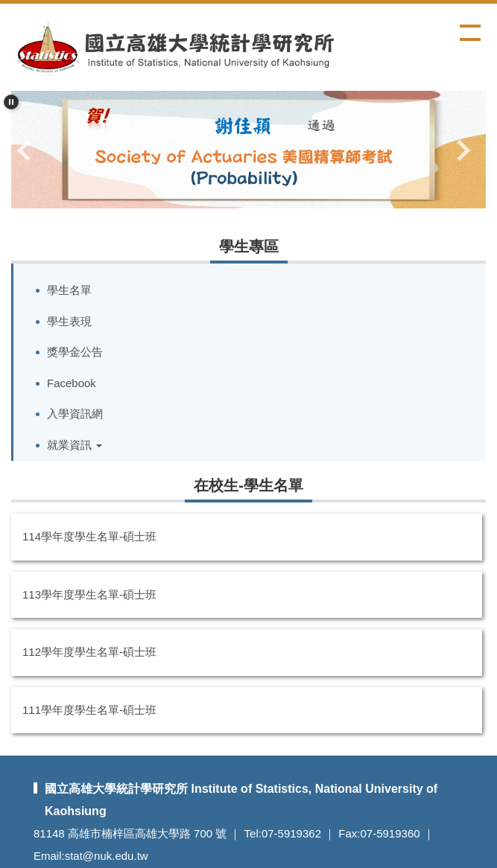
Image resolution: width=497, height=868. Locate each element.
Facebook (72, 383)
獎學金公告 (75, 352)
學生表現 (69, 321)
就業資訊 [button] (75, 445)
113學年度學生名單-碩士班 (89, 594)
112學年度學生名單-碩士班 (89, 652)
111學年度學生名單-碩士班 (89, 710)
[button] (11, 102)
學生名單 (69, 290)
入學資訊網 (75, 414)
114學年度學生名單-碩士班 (89, 536)
